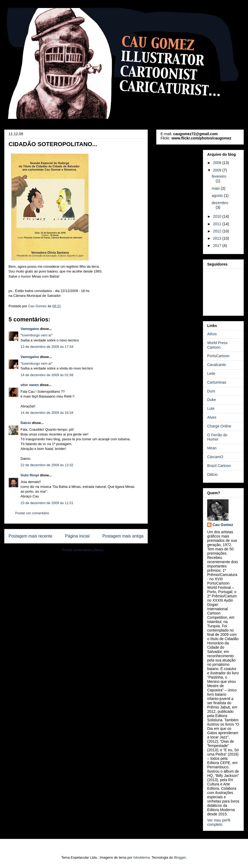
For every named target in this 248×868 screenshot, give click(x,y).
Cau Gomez (223, 525)
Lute (211, 408)
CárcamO (215, 457)
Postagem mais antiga (123, 536)
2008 (218, 163)
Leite (211, 373)
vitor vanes (30, 385)
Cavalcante (217, 365)
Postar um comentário (32, 513)
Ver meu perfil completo (219, 822)
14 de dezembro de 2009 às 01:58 (47, 375)
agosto (218, 196)
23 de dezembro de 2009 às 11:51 (47, 503)
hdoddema (141, 857)
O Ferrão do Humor (217, 437)
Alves (212, 417)
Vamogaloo (30, 329)
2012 (218, 231)
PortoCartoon (218, 356)
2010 (218, 216)
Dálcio (212, 474)
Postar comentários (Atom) (83, 550)
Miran (212, 448)
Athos (212, 334)
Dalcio (26, 423)
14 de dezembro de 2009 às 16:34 (47, 413)
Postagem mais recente (30, 536)
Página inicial (77, 536)
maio (216, 188)
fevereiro (219, 176)
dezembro (220, 203)
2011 (218, 224)
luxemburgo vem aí (37, 335)
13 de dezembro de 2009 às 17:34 (47, 347)
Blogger (180, 857)
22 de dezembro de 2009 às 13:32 (47, 465)
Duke (212, 400)
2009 (218, 170)
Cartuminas (217, 382)
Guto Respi (30, 475)
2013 (218, 238)
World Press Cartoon (217, 345)
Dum (211, 391)
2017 (218, 246)
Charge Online (219, 426)
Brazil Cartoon (219, 466)
